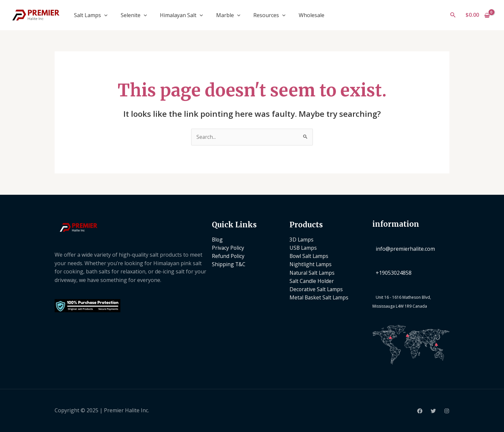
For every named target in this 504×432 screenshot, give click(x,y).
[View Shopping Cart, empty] (478, 15)
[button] (453, 15)
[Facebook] (420, 411)
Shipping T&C (229, 265)
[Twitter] (433, 411)
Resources (269, 15)
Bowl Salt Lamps (310, 256)
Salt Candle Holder (312, 282)
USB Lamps (304, 248)
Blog (218, 240)
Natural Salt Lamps (313, 273)
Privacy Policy (228, 248)
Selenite (134, 15)
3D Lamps (302, 240)
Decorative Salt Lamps (317, 290)
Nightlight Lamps (311, 265)
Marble (228, 15)
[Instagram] (447, 411)
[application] (104, 15)
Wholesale (312, 15)
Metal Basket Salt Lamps (320, 298)
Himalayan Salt (181, 15)
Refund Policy (228, 256)
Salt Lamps (91, 15)
